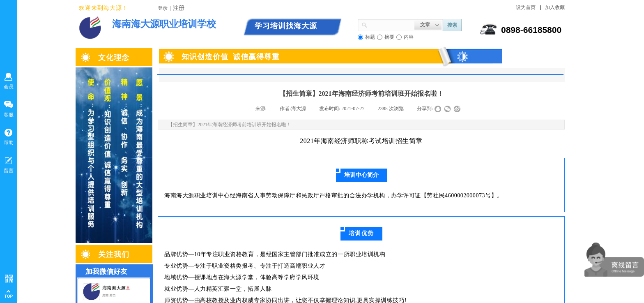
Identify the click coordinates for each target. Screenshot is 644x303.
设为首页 (526, 7)
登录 (163, 8)
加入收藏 (555, 7)
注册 (179, 8)
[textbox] (391, 24)
